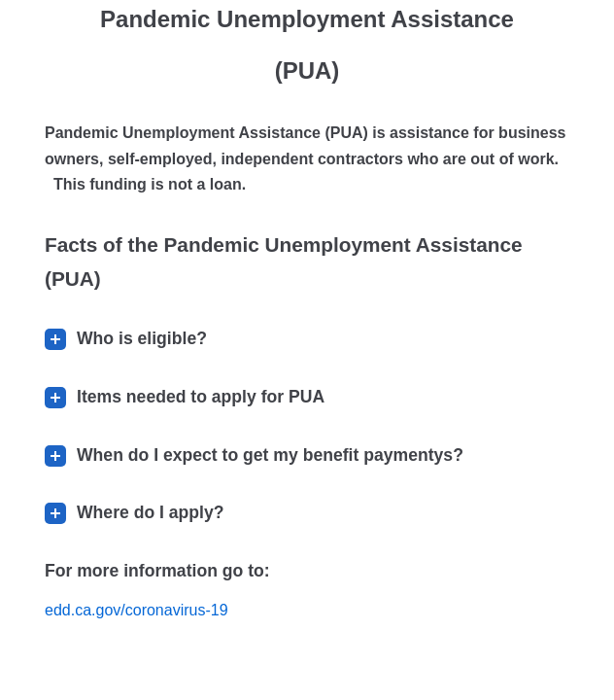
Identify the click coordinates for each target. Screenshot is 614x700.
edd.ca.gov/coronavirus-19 (136, 610)
